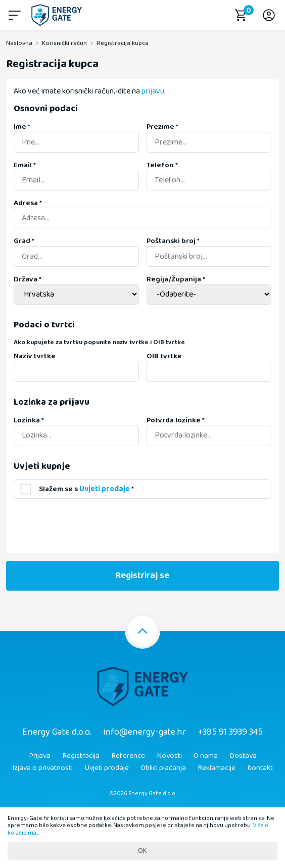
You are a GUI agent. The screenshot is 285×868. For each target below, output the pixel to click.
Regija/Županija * (176, 279)
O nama (206, 756)
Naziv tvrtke (35, 356)
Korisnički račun (64, 43)
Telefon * (162, 165)
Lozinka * (29, 420)
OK (142, 851)
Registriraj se (142, 575)
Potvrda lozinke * (176, 420)
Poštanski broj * (173, 241)
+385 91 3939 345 (230, 732)
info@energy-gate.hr (145, 732)
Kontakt (260, 768)
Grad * (24, 241)
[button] (16, 15)
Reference (128, 756)
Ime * (22, 127)
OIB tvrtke (164, 356)
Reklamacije (217, 768)
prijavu (153, 91)
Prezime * (162, 127)
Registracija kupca (123, 43)
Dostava (243, 756)
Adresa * (28, 203)
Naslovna (19, 43)
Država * (28, 279)
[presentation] (90, 526)
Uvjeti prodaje (107, 768)
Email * (25, 165)
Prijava (40, 756)
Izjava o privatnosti (42, 768)
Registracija (81, 756)
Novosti (169, 756)
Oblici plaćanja (163, 768)
